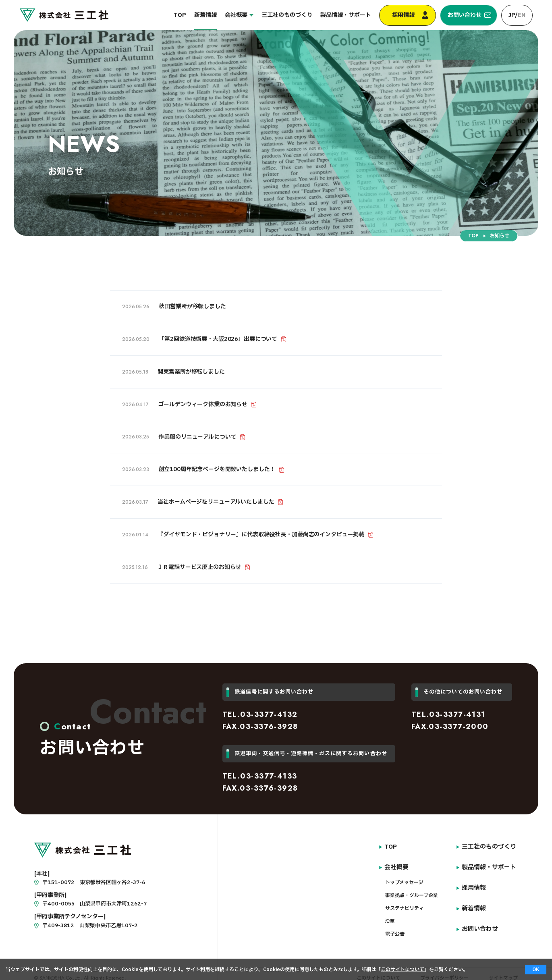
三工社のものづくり (294, 15)
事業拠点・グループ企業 (413, 890)
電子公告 (396, 929)
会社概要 (243, 15)
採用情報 (409, 15)
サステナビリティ (406, 903)
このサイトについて (403, 970)
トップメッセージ (406, 877)
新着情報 (212, 15)
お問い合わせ (466, 15)
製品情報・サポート (353, 15)
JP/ (517, 15)
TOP (187, 15)
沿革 (392, 916)
